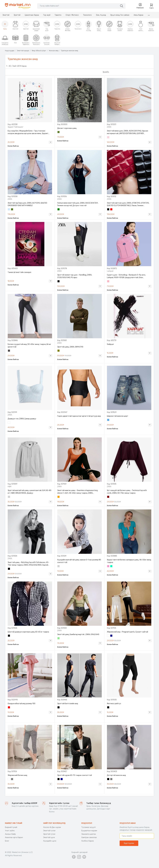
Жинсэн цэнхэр (108, 420)
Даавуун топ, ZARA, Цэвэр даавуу (22, 419)
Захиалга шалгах (89, 834)
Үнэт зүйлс (10, 831)
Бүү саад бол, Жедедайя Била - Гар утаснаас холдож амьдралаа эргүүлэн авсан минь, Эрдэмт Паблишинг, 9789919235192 (28, 132)
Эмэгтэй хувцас (23, 51)
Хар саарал (9, 351)
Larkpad (110, 271)
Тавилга (58, 15)
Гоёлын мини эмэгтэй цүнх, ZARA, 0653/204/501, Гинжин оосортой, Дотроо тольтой (78, 204)
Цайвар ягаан (108, 282)
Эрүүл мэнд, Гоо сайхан (120, 15)
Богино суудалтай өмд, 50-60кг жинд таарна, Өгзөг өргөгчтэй (29, 346)
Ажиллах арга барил (14, 837)
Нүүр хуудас (10, 51)
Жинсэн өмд (54, 51)
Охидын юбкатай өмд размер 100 (21, 704)
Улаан (111, 210)
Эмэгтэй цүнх (49, 837)
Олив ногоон (59, 351)
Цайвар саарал (9, 497)
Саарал (12, 779)
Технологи (87, 15)
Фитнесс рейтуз (114, 704)
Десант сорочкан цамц (67, 128)
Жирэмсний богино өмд (17, 775)
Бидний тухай (11, 827)
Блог (7, 841)
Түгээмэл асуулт (89, 827)
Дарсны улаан (108, 497)
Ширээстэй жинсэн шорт (118, 416)
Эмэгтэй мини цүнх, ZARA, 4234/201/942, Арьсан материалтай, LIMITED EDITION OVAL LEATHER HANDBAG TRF (128, 132)
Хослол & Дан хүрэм (52, 827)
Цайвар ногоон (59, 638)
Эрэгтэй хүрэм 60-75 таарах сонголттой (75, 775)
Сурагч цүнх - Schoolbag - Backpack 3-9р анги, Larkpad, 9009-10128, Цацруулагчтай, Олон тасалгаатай (126, 276)
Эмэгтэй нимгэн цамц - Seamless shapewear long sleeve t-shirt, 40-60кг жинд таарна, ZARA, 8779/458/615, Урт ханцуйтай (77, 492)
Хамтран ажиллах (89, 837)
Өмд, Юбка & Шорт (39, 51)
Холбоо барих (88, 841)
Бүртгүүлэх (129, 843)
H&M (10, 487)
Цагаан (9, 423)
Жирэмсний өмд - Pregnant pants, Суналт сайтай (128, 632)
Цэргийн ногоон (59, 132)
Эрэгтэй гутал (49, 834)
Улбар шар (59, 497)
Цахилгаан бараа (32, 15)
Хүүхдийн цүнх (50, 841)
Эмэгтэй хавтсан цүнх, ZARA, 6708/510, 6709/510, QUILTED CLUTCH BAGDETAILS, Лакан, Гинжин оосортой (128, 204)
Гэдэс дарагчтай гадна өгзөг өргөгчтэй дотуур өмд (79, 416)
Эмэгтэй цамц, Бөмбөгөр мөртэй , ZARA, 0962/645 (78, 634)
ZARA (109, 127)
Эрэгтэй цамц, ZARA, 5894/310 (70, 347)
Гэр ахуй (47, 15)
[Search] (78, 6)
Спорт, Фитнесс (72, 15)
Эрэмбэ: (106, 72)
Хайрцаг (110, 344)
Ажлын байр (10, 834)
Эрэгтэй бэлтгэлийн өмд (68, 704)
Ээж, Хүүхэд (101, 15)
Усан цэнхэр (9, 210)
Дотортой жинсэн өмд (116, 775)
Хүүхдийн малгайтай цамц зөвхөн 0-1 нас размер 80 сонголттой (79, 561)
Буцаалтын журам (89, 831)
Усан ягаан (108, 137)
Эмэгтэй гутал (49, 831)
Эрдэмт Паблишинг (16, 127)
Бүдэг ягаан (108, 566)
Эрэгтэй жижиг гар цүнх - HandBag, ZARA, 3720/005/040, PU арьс (75, 276)
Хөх (111, 636)
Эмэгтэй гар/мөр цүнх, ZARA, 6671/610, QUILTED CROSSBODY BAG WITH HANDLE (27, 204)
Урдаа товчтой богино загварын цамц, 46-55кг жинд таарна (129, 561)
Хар (108, 210)
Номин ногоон (111, 566)
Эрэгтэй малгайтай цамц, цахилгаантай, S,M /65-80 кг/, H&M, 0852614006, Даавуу (30, 492)
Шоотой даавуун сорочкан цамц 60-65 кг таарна (28, 632)
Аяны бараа (138, 15)
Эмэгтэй (6, 15)
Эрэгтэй (17, 15)
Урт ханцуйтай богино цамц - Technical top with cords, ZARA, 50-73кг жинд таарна (127, 492)
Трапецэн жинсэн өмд (70, 51)
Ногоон (59, 210)
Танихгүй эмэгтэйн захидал (19, 272)
